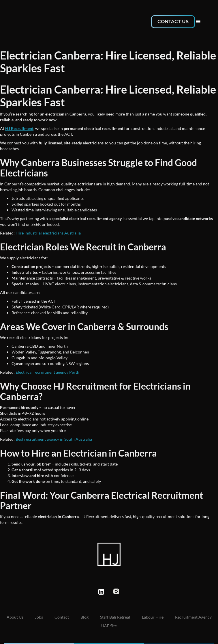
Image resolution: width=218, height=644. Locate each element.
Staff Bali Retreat (115, 617)
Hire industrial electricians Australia (48, 233)
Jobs (39, 617)
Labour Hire (153, 617)
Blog (84, 617)
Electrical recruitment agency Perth (47, 372)
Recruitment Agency (193, 617)
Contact (62, 617)
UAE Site (109, 626)
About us (15, 617)
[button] (198, 22)
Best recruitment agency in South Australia (54, 439)
